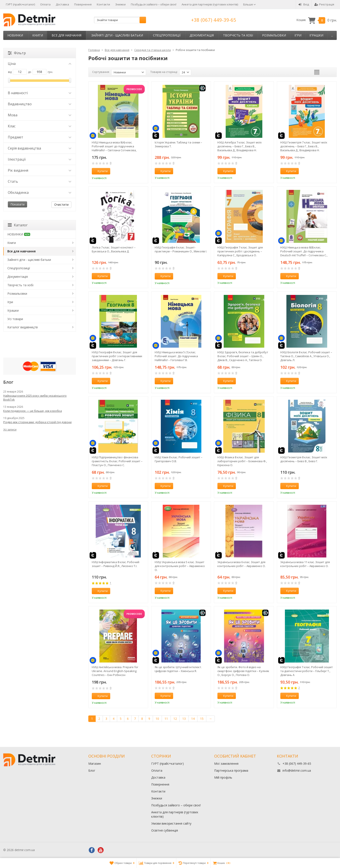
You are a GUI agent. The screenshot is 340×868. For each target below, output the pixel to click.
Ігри (298, 35)
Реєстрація (324, 4)
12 (175, 719)
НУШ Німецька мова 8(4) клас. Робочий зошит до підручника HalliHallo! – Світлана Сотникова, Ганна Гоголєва (114, 146)
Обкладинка (40, 192)
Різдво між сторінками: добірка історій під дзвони (37, 422)
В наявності (40, 93)
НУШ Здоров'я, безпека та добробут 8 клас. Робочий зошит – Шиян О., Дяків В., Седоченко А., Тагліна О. (243, 356)
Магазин (95, 764)
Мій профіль (223, 777)
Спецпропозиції (167, 35)
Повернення (83, 4)
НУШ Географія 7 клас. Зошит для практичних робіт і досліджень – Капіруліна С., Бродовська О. (240, 251)
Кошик (317, 20)
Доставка (62, 4)
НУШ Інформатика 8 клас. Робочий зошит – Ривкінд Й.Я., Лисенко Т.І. (116, 564)
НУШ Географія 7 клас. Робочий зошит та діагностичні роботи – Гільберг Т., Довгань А (307, 671)
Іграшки (316, 35)
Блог (92, 770)
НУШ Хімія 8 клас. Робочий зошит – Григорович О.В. (179, 459)
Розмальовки (274, 35)
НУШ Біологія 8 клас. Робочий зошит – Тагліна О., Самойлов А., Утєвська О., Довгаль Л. (306, 356)
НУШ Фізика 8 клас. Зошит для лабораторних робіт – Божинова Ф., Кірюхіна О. (242, 461)
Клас (40, 126)
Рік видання (40, 170)
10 (157, 719)
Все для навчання (67, 35)
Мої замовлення (226, 764)
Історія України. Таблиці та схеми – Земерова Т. (178, 144)
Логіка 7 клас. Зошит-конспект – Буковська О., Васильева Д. (114, 249)
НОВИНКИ (15, 35)
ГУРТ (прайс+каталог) (20, 4)
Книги (38, 35)
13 (184, 719)
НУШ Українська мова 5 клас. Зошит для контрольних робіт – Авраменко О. (180, 566)
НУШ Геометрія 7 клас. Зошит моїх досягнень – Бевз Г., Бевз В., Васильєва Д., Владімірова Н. (304, 146)
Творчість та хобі (238, 35)
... (332, 35)
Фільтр (17, 53)
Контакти (103, 4)
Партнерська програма (231, 770)
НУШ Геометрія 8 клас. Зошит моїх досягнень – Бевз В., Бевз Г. (304, 459)
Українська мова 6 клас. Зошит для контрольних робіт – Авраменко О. (241, 564)
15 (202, 719)
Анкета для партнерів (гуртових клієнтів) (210, 4)
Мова (40, 115)
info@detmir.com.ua (297, 770)
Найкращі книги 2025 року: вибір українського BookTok (35, 398)
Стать (40, 181)
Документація (202, 35)
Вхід (304, 4)
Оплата (45, 4)
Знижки (120, 4)
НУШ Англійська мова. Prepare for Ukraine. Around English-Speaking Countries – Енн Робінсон (115, 671)
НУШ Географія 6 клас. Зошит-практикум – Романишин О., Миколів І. (181, 249)
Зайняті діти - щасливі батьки (117, 35)
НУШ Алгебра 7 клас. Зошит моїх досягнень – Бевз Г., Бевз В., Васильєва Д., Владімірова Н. (240, 146)
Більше (250, 4)
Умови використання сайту (171, 823)
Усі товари (15, 319)
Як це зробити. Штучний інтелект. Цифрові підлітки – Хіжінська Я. (178, 669)
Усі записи (10, 430)
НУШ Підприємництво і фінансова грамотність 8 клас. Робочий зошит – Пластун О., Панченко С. (117, 461)
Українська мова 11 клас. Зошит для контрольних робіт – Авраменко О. (305, 564)
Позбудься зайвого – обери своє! (154, 4)
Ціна (40, 64)
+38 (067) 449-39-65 (214, 20)
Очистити (61, 205)
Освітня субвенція (165, 830)
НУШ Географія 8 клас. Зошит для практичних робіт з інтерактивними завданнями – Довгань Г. (117, 356)
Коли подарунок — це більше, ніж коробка (33, 411)
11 (166, 719)
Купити (100, 171)
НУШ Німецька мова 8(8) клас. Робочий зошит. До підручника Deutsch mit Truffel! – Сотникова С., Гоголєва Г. (304, 251)
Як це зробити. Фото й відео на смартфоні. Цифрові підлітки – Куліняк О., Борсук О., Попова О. (243, 671)
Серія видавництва (40, 148)
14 (193, 719)
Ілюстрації (40, 159)
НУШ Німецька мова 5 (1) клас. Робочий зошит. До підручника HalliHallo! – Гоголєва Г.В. (176, 356)
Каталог (18, 225)
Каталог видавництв (23, 327)
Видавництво (40, 104)
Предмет (40, 137)
